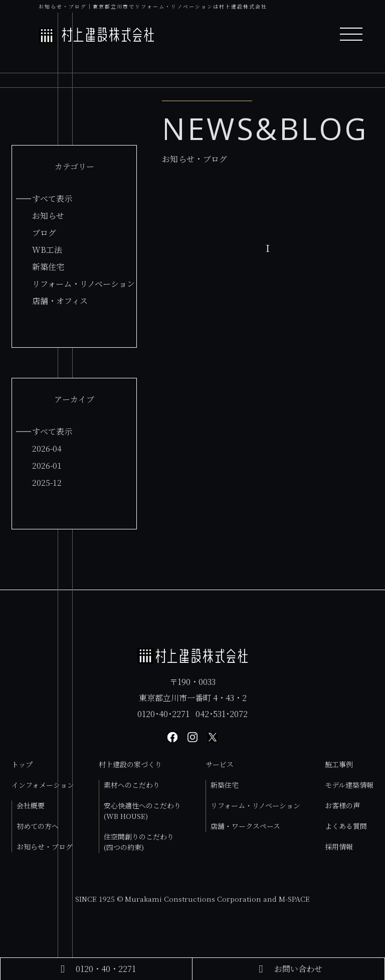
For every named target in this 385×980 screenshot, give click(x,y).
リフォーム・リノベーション (83, 284)
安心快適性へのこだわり (142, 811)
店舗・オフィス (60, 301)
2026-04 (47, 448)
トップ (22, 764)
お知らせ (48, 216)
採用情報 (339, 847)
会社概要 (31, 805)
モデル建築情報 (349, 785)
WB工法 (47, 250)
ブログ (44, 233)
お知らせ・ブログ (45, 847)
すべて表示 (52, 198)
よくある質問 (346, 826)
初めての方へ (38, 826)
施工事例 (339, 764)
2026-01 (47, 465)
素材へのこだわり (132, 785)
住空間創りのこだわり (139, 842)
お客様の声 (342, 805)
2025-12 (47, 482)
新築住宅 (48, 267)
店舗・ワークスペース (245, 826)
